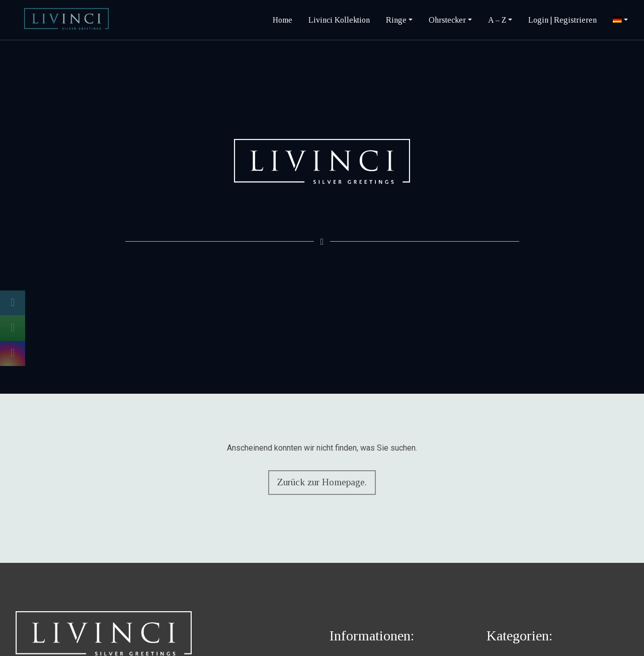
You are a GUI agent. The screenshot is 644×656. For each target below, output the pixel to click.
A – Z (497, 20)
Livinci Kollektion (339, 20)
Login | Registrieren (562, 20)
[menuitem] (620, 20)
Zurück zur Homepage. (320, 482)
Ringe (396, 20)
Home (283, 20)
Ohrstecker (447, 20)
